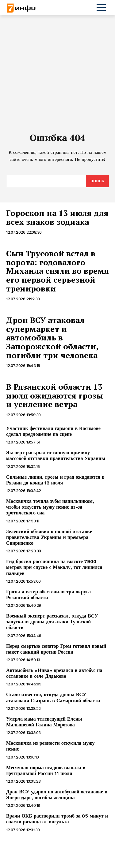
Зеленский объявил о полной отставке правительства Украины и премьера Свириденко (49, 537)
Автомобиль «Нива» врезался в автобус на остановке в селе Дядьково (54, 673)
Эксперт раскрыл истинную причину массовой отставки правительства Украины (56, 455)
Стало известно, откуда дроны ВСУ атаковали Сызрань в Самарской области (53, 697)
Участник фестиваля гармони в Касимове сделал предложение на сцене (53, 431)
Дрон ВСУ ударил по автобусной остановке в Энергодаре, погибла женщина (57, 795)
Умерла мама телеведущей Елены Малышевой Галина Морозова (44, 722)
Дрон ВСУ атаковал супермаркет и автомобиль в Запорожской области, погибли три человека (52, 337)
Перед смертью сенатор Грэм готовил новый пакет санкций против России (56, 649)
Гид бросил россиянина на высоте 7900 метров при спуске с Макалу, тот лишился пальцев (54, 567)
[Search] (97, 181)
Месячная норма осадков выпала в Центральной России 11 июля (46, 770)
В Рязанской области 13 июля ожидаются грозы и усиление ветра (55, 395)
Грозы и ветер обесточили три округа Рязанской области (48, 595)
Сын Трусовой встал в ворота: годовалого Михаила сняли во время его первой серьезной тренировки (57, 271)
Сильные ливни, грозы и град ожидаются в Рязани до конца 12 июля (55, 480)
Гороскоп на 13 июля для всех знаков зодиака (57, 217)
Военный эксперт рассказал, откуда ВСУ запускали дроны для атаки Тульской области (52, 622)
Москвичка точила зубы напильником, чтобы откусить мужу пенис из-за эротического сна (50, 507)
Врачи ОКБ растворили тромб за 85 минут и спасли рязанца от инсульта (57, 819)
